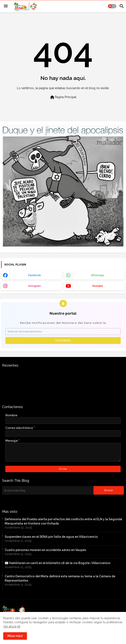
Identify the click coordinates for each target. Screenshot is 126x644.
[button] (112, 6)
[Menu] (6, 6)
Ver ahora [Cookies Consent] (10, 626)
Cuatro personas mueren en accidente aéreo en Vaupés (45, 550)
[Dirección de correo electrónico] (63, 332)
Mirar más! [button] (15, 636)
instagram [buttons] (35, 286)
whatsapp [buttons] (98, 275)
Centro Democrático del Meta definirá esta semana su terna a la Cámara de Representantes (60, 578)
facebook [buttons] (35, 275)
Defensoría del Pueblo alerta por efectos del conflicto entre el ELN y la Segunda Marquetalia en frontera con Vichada (63, 521)
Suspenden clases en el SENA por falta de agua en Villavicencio (51, 537)
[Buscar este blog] (48, 490)
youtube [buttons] (97, 286)
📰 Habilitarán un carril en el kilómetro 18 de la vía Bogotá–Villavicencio (58, 563)
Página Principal (63, 97)
